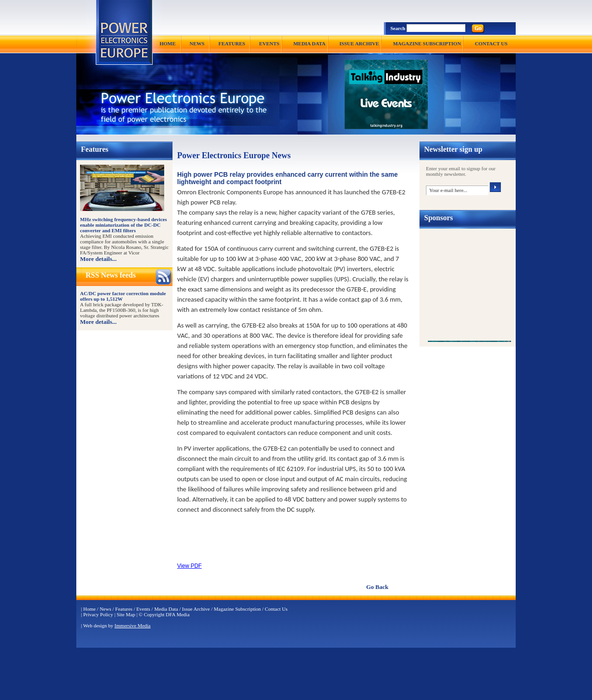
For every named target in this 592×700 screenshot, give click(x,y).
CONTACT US (491, 43)
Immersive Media (133, 626)
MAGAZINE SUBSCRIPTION (427, 43)
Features (124, 609)
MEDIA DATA (309, 43)
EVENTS (269, 43)
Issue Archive (196, 609)
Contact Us (276, 609)
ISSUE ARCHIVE (359, 43)
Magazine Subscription (237, 609)
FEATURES (232, 43)
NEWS (197, 43)
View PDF (189, 566)
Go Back (377, 587)
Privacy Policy (98, 614)
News (105, 609)
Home (89, 609)
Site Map (126, 614)
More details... (98, 259)
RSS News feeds (111, 275)
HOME (168, 43)
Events (143, 609)
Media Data (166, 609)
